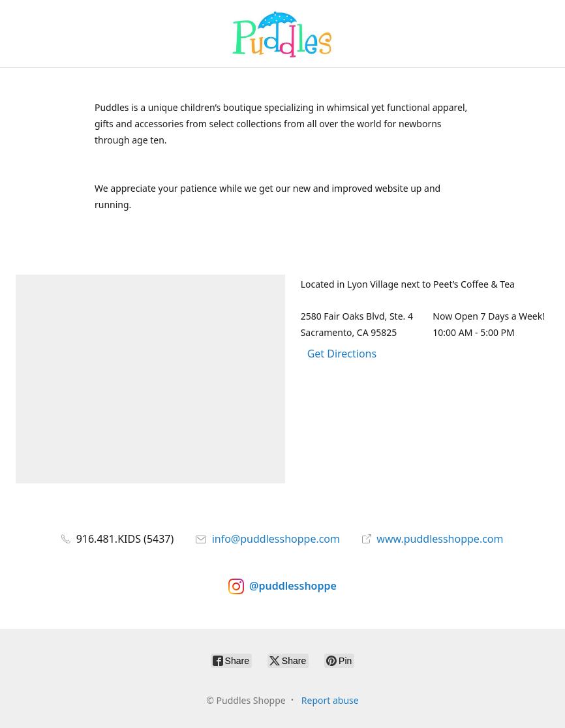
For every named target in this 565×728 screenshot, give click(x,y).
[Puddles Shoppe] (282, 34)
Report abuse (330, 700)
